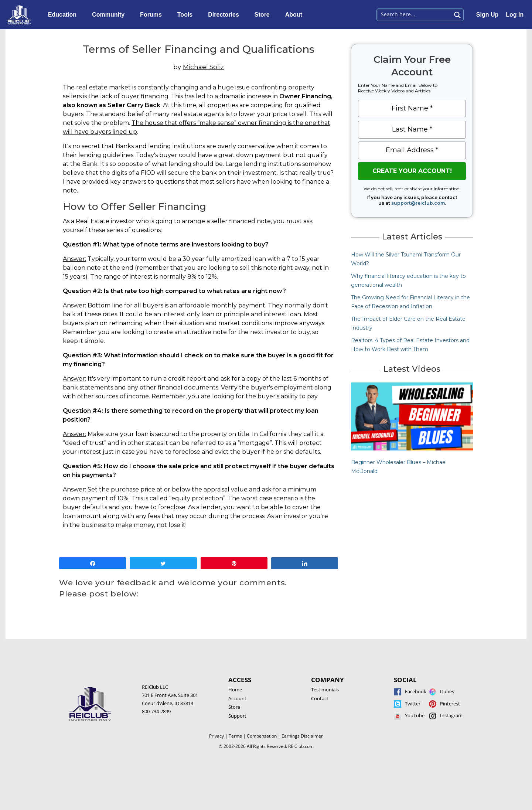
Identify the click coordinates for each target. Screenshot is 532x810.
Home (235, 690)
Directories (225, 15)
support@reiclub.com (418, 203)
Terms (235, 736)
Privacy (216, 736)
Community (110, 15)
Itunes (447, 691)
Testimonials (325, 690)
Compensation (262, 736)
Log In (515, 15)
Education (64, 15)
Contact (320, 698)
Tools (187, 15)
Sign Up (487, 15)
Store (264, 15)
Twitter (413, 704)
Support (237, 716)
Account (237, 698)
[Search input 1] (414, 14)
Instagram (451, 715)
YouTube (415, 715)
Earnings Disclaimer (302, 736)
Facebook (416, 691)
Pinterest (450, 704)
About (296, 15)
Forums (153, 15)
